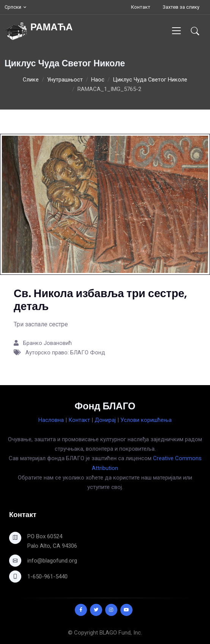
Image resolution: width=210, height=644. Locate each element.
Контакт (141, 7)
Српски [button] (13, 7)
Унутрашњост (65, 80)
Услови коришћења (146, 420)
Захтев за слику (181, 7)
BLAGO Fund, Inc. (121, 633)
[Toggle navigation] (176, 31)
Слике (31, 80)
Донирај (105, 420)
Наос (98, 80)
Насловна (51, 420)
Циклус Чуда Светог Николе (150, 80)
